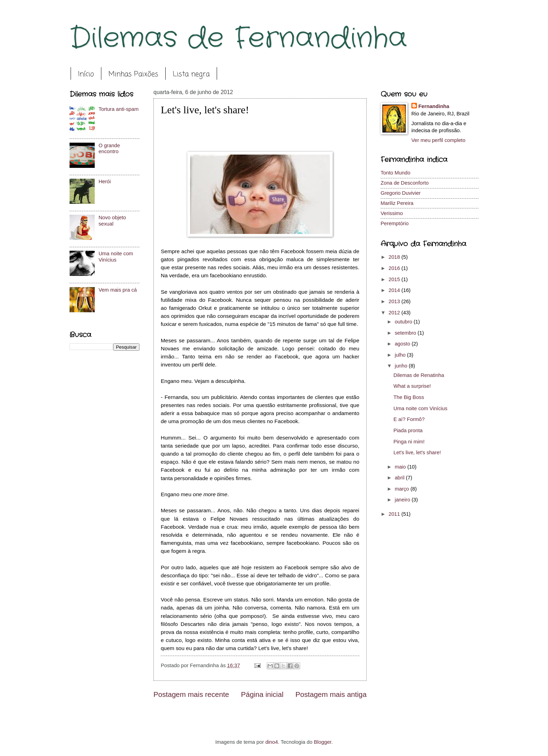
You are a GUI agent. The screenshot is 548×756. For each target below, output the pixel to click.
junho (402, 366)
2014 (395, 290)
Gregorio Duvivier (401, 193)
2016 (395, 268)
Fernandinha (434, 106)
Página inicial (262, 694)
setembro (406, 333)
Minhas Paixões (133, 74)
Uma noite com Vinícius (116, 257)
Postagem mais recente (191, 694)
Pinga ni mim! (409, 442)
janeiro (403, 500)
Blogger (323, 742)
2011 (395, 514)
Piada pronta (408, 430)
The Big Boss (409, 397)
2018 (395, 257)
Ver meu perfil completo (438, 140)
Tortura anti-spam (119, 109)
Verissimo (392, 213)
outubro (404, 322)
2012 (395, 313)
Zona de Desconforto (405, 183)
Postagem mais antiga (331, 694)
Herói (105, 181)
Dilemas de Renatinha (419, 375)
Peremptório (395, 223)
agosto (403, 344)
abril (400, 478)
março (402, 489)
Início (86, 74)
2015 (395, 279)
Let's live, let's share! (417, 452)
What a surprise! (412, 386)
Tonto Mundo (395, 173)
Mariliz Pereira (397, 203)
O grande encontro (109, 149)
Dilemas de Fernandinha (238, 38)
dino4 (272, 742)
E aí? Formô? (409, 419)
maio (401, 467)
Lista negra (191, 74)
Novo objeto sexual (112, 221)
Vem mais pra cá (118, 290)
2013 (395, 301)
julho (401, 355)
